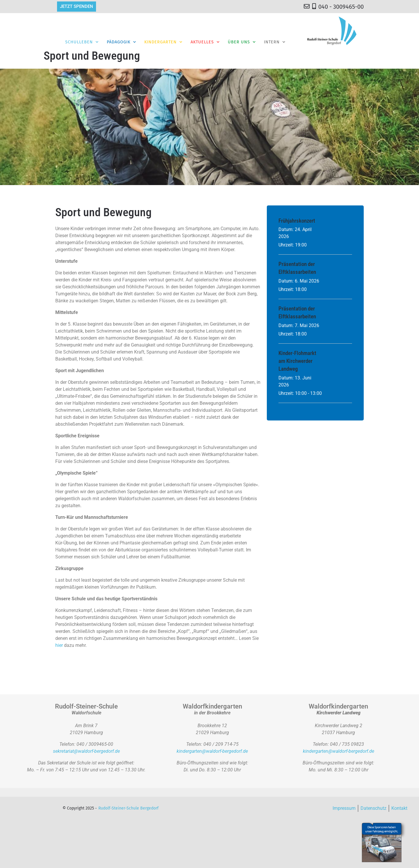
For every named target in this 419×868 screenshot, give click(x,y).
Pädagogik (121, 42)
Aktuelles (205, 42)
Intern (275, 42)
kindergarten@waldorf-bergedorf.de (212, 751)
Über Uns (242, 42)
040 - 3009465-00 (341, 7)
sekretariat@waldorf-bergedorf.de (86, 751)
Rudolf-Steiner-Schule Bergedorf (128, 808)
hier (59, 645)
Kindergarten (163, 42)
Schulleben (82, 42)
